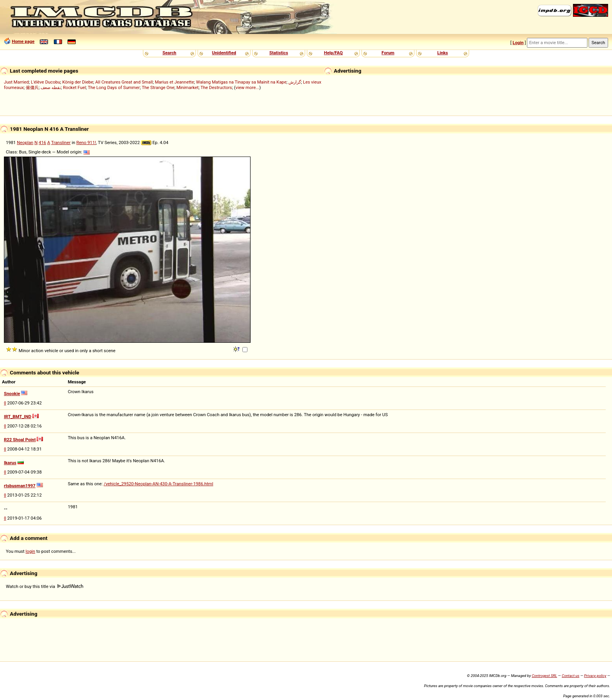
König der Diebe (78, 82)
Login (518, 43)
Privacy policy (595, 676)
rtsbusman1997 (20, 486)
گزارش (295, 82)
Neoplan (25, 142)
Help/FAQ (333, 53)
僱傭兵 (32, 87)
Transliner (61, 142)
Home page (23, 41)
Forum (388, 53)
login (31, 551)
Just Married (16, 82)
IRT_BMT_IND (18, 417)
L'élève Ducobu (45, 82)
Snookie (12, 394)
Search (169, 53)
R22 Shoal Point (20, 440)
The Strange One (158, 87)
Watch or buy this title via (44, 586)
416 (42, 142)
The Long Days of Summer (114, 87)
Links (442, 53)
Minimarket (188, 87)
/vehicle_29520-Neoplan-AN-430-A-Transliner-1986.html (158, 484)
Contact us (570, 676)
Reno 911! (86, 142)
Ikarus (10, 463)
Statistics (279, 53)
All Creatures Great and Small (124, 82)
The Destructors (216, 87)
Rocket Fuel (74, 87)
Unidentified (224, 53)
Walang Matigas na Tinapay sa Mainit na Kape (241, 82)
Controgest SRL (544, 676)
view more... (247, 87)
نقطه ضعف (51, 87)
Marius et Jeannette (174, 82)
